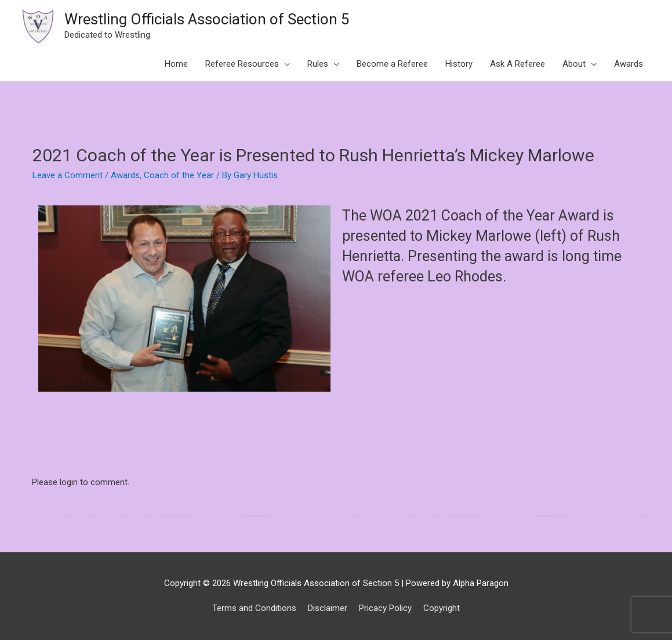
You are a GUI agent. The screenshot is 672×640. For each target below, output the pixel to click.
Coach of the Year (179, 175)
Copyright (442, 608)
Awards (125, 175)
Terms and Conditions (254, 608)
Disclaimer (328, 608)
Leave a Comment (68, 175)
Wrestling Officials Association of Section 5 (207, 19)
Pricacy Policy (385, 608)
